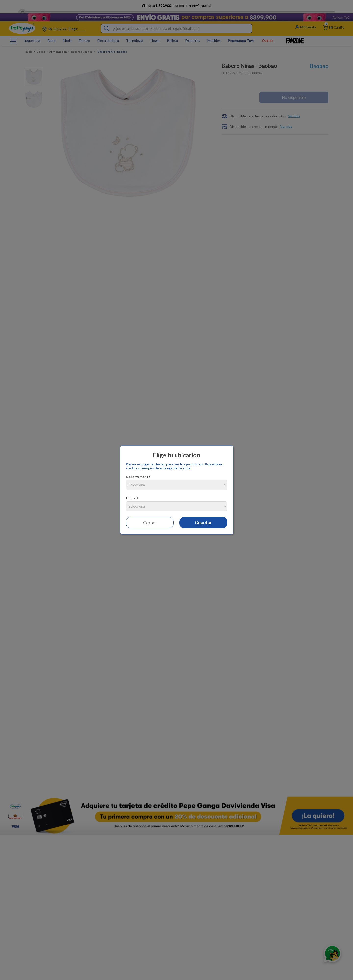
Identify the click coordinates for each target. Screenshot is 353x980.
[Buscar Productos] (106, 21)
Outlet (267, 33)
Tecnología (135, 33)
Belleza (173, 33)
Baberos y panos (82, 44)
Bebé (52, 33)
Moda (67, 33)
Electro (84, 33)
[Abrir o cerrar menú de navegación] (13, 33)
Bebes (41, 44)
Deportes (193, 33)
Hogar (155, 33)
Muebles (214, 33)
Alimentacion (58, 44)
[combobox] (177, 21)
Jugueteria (32, 33)
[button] (273, 105)
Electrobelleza (108, 33)
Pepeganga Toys (241, 33)
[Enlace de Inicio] (29, 44)
